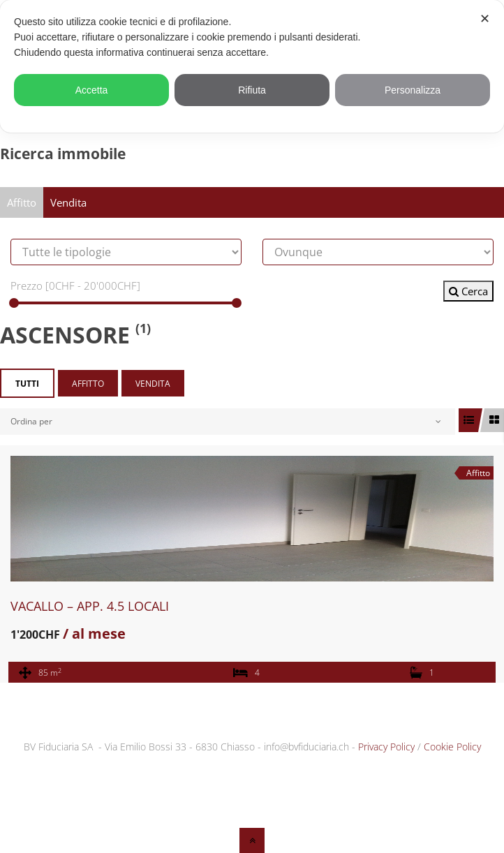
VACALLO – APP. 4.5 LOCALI (90, 606)
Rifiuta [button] (252, 90)
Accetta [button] (92, 90)
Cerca (468, 291)
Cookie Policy (452, 747)
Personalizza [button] (413, 90)
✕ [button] (485, 19)
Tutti (27, 384)
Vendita (68, 202)
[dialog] (252, 66)
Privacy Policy (386, 747)
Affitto (22, 202)
